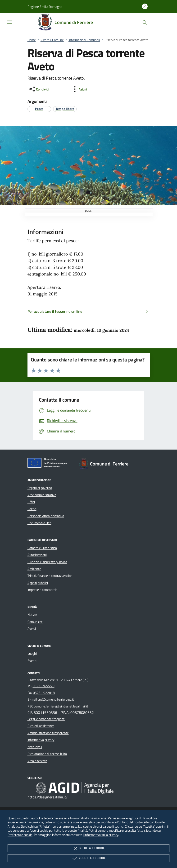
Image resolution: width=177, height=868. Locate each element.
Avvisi (32, 629)
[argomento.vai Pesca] (39, 109)
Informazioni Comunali (84, 40)
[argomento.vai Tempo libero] (65, 109)
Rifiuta (88, 848)
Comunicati (35, 622)
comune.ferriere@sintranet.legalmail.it (61, 706)
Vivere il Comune (52, 40)
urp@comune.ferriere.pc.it (56, 699)
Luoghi (32, 654)
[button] (45, 7)
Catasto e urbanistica (42, 548)
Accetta (88, 858)
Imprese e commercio (42, 590)
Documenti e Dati (39, 523)
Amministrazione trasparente (48, 733)
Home (32, 40)
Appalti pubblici (38, 583)
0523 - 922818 (44, 693)
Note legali (35, 747)
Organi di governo (40, 488)
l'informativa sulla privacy (101, 835)
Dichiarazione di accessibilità (47, 754)
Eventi (32, 661)
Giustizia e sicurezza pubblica (47, 562)
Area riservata (37, 761)
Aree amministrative (42, 495)
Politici (32, 509)
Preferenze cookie (20, 835)
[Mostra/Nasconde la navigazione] (9, 22)
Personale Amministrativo (46, 516)
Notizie (32, 615)
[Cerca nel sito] (145, 22)
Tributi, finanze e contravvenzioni (50, 576)
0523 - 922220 (44, 686)
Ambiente (34, 569)
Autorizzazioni (37, 555)
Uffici (31, 502)
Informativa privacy (41, 740)
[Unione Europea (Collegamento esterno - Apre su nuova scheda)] (49, 464)
